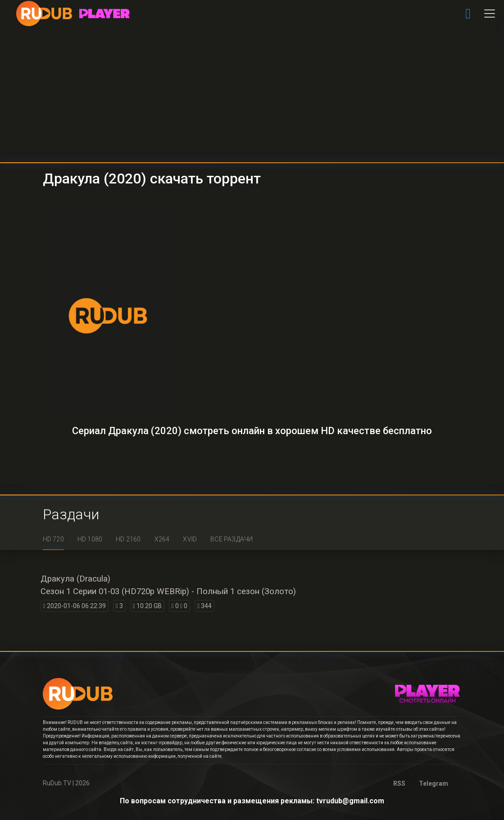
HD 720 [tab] (53, 539)
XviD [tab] (190, 539)
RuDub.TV (57, 783)
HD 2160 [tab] (128, 539)
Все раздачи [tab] (232, 539)
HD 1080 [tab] (90, 539)
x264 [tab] (162, 539)
